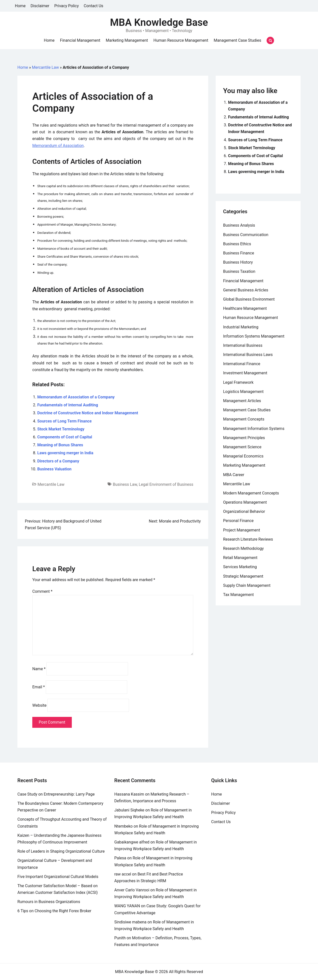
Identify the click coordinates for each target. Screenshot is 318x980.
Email (39, 687)
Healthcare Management (245, 308)
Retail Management (240, 558)
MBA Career (234, 475)
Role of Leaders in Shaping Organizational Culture (61, 851)
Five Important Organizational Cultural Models (58, 877)
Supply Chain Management (247, 585)
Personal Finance (238, 521)
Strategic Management (243, 576)
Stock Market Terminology (61, 429)
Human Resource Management (181, 40)
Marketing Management (127, 40)
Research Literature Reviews (248, 539)
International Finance (242, 364)
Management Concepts (244, 419)
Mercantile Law (45, 67)
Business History (238, 262)
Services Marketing (240, 567)
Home (20, 6)
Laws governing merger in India (65, 453)
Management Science (242, 447)
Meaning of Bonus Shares (60, 445)
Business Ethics (237, 244)
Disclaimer (40, 6)
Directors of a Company (58, 461)
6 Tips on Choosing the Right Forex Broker (54, 911)
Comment (42, 591)
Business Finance (239, 253)
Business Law (125, 484)
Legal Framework (238, 382)
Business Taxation (239, 271)
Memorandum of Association (58, 146)
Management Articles (242, 401)
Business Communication (246, 235)
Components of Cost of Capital (65, 437)
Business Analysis (239, 225)
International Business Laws (248, 355)
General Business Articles (246, 290)
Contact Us (94, 6)
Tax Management (238, 595)
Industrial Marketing (241, 327)
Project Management (242, 530)
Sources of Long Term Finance (64, 421)
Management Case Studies (237, 40)
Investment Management (245, 373)
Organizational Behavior (244, 511)
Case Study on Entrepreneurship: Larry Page (56, 794)
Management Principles (244, 438)
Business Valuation (54, 469)
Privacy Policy (67, 6)
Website (39, 705)
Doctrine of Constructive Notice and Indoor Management (88, 413)
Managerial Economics (243, 456)
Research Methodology (243, 548)
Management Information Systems (254, 429)
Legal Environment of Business (166, 484)
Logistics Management (243, 392)
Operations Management (245, 502)
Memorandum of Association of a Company (76, 397)
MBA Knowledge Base (159, 22)
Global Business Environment (249, 299)
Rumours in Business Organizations (49, 902)
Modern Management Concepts (251, 493)
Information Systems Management (254, 336)
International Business (243, 345)
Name (39, 669)
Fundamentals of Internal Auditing (68, 405)
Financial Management (80, 40)
